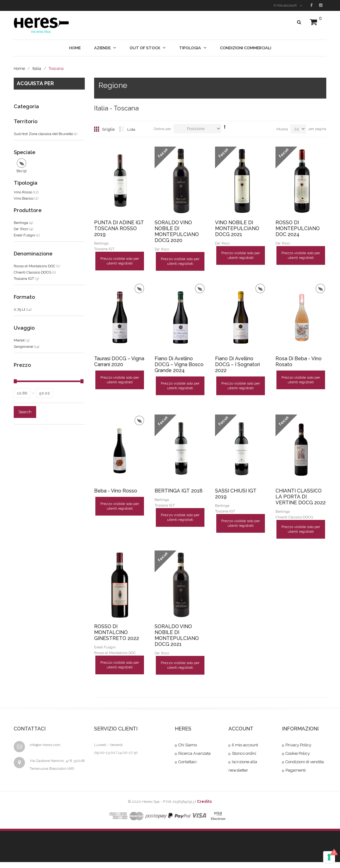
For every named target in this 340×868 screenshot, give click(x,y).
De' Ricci (21, 229)
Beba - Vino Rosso (116, 491)
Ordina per (162, 129)
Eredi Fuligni (24, 235)
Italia (37, 68)
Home (19, 68)
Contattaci (187, 763)
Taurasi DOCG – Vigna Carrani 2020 (119, 362)
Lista (131, 129)
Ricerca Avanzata (194, 754)
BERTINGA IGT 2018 (179, 491)
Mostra (282, 129)
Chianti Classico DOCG (33, 272)
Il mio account (288, 5)
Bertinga (21, 223)
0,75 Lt (19, 309)
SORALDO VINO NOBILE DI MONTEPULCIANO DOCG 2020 (177, 231)
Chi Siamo (188, 746)
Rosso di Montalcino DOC (35, 266)
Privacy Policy (298, 746)
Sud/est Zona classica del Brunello (43, 134)
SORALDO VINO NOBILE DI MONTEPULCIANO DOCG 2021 (177, 636)
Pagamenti (296, 771)
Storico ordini (244, 754)
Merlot (19, 340)
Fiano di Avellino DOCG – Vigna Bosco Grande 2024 (179, 365)
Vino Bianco (24, 198)
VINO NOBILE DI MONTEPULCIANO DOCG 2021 (237, 228)
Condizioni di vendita (305, 763)
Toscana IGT (24, 279)
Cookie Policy (298, 754)
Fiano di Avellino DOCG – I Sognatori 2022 (237, 365)
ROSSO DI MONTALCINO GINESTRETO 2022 (117, 633)
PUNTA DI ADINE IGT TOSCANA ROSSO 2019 (119, 228)
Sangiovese (23, 347)
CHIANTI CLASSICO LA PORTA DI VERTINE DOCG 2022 (301, 497)
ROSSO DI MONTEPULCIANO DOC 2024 (298, 228)
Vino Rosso (23, 192)
